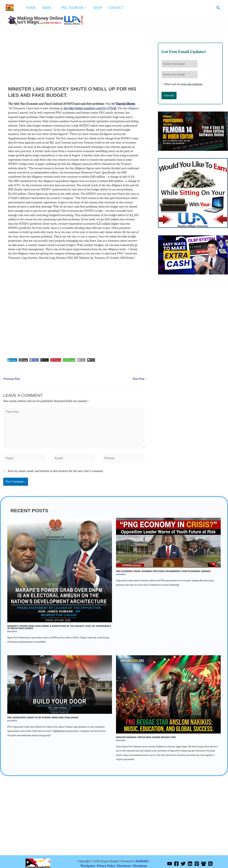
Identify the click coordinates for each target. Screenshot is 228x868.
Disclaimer (138, 862)
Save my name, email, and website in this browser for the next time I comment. (56, 467)
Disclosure (123, 862)
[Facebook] (176, 860)
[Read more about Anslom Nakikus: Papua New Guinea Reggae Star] (168, 690)
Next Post (140, 378)
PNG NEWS (12, 627)
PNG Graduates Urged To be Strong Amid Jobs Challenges (43, 713)
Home (31, 8)
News (47, 8)
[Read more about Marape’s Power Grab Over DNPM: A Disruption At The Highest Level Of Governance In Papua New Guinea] (60, 566)
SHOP (98, 8)
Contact (116, 8)
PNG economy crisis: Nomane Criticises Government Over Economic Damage (163, 567)
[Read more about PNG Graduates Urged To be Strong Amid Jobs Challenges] (60, 680)
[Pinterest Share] (56, 359)
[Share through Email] (81, 359)
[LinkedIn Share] (12, 359)
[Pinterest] (197, 860)
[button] (218, 8)
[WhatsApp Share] (69, 359)
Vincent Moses (124, 104)
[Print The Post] (91, 359)
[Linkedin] (190, 860)
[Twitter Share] (45, 359)
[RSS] (210, 860)
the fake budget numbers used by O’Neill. (84, 108)
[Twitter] (183, 860)
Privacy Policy (106, 862)
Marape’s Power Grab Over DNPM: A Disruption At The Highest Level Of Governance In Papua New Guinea (59, 623)
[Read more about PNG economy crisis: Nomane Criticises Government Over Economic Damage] (168, 538)
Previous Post (10, 378)
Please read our (182, 83)
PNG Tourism (72, 8)
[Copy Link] (23, 359)
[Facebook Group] (204, 860)
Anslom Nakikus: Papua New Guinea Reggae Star (146, 733)
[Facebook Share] (34, 359)
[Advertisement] (74, 63)
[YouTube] (170, 860)
